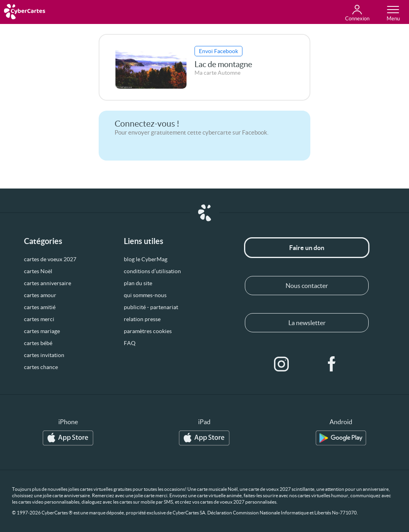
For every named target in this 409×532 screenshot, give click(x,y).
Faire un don (307, 248)
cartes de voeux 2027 (50, 259)
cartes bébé (38, 343)
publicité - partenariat (151, 307)
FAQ (130, 343)
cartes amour (40, 295)
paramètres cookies (148, 331)
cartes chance (41, 367)
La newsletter (307, 323)
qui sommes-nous (145, 295)
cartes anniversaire (48, 283)
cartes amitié (40, 307)
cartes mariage (42, 331)
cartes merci (39, 319)
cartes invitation (44, 355)
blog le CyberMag (146, 259)
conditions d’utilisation (152, 271)
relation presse (142, 319)
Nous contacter (307, 286)
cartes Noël (38, 271)
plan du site (138, 283)
